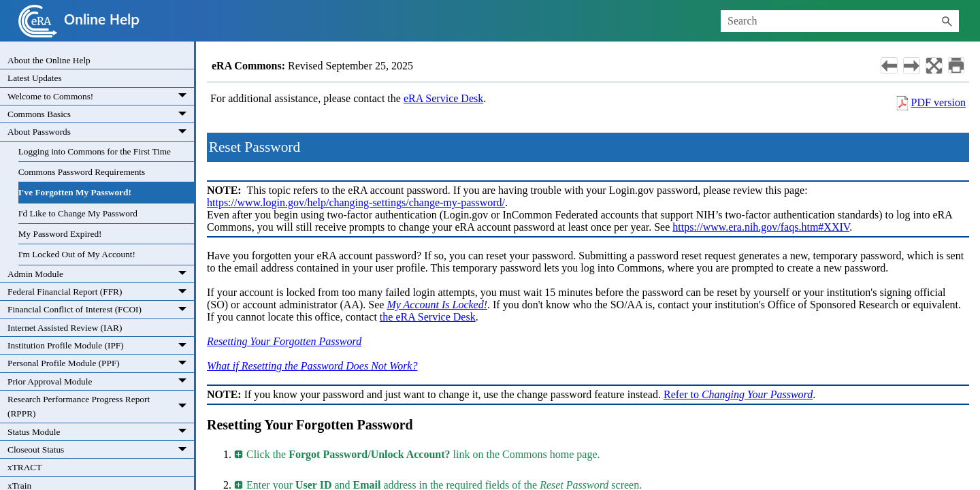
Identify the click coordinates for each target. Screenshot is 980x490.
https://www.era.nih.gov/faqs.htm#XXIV (761, 227)
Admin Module (101, 274)
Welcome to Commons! (101, 97)
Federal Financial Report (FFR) (101, 292)
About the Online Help (49, 60)
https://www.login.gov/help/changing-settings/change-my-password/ (356, 202)
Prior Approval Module (101, 382)
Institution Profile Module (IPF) (101, 346)
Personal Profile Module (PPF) (101, 363)
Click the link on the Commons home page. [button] (418, 454)
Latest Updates (35, 78)
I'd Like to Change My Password (78, 213)
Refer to (738, 394)
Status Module (101, 432)
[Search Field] (840, 21)
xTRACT (24, 467)
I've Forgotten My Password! (75, 192)
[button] (947, 21)
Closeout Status (101, 450)
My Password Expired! (60, 234)
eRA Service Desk (443, 98)
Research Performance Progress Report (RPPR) (101, 407)
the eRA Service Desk (428, 317)
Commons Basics (101, 114)
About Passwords (101, 132)
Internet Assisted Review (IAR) (65, 328)
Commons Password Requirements (82, 172)
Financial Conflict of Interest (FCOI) (101, 310)
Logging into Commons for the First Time (95, 151)
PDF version (938, 102)
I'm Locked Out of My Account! (77, 254)
